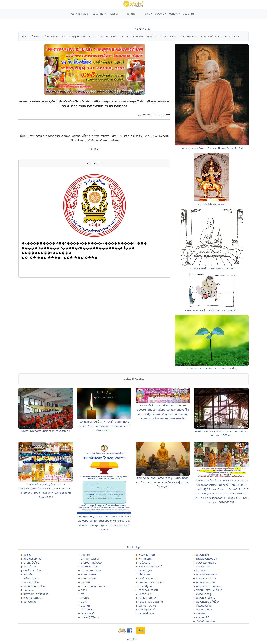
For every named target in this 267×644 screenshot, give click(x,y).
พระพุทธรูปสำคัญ (206, 598)
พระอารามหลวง (205, 609)
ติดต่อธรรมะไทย (32, 570)
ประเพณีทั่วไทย (147, 613)
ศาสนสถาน (130, 14)
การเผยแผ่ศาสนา (33, 598)
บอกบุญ (174, 14)
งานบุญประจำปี (147, 609)
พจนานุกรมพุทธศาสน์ (150, 566)
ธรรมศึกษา (99, 14)
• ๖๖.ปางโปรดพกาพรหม (212, 204)
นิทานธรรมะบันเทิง (91, 570)
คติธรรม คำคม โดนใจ (93, 586)
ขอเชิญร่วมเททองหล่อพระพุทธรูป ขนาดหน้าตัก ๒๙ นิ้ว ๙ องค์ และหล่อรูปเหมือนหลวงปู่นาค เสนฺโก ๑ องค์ (163, 482)
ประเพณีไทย (30, 602)
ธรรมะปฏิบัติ (145, 586)
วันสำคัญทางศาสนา (207, 621)
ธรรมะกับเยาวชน (90, 566)
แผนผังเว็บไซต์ (31, 563)
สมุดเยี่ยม (29, 574)
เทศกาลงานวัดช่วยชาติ (36, 594)
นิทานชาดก (202, 570)
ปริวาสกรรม (88, 609)
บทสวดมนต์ (145, 594)
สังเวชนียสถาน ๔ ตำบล (209, 590)
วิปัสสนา (85, 606)
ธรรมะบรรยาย (89, 574)
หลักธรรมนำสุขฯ (148, 598)
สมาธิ (84, 602)
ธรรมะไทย (132, 639)
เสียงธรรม (144, 574)
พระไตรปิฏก (145, 559)
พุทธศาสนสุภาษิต (205, 582)
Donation (29, 590)
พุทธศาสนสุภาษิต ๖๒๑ (209, 586)
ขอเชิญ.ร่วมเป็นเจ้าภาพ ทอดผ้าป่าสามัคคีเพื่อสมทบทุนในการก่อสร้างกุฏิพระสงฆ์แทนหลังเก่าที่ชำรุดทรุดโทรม (104, 426)
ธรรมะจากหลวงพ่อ (91, 563)
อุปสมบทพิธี (202, 617)
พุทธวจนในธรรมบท (206, 574)
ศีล (83, 594)
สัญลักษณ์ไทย (31, 582)
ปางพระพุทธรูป (204, 594)
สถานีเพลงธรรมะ (148, 578)
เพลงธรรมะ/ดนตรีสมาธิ (152, 582)
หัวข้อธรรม (144, 563)
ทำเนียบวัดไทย (204, 606)
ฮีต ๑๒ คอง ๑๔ (147, 606)
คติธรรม (114, 14)
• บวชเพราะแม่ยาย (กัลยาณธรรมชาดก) (212, 268)
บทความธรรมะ (89, 578)
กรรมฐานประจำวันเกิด (151, 602)
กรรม (84, 590)
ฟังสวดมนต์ (88, 613)
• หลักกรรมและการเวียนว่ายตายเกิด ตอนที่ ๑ (212, 368)
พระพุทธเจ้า (202, 555)
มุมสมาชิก (188, 14)
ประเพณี (160, 14)
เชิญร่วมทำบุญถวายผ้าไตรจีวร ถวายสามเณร (46, 431)
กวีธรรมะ (86, 582)
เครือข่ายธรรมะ (32, 578)
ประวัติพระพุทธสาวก (207, 563)
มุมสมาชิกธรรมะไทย (34, 586)
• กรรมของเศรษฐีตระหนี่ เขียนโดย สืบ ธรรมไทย (212, 310)
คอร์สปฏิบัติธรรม (90, 617)
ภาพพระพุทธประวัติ (207, 559)
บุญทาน (85, 598)
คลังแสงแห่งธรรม (148, 590)
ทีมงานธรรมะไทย (32, 559)
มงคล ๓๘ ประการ (206, 578)
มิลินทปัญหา (145, 570)
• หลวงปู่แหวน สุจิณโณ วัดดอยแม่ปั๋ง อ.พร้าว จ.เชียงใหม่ (212, 148)
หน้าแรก (26, 36)
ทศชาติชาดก (203, 566)
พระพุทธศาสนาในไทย (207, 602)
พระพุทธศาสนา (79, 14)
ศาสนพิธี (145, 14)
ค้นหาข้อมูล (30, 566)
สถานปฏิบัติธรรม (90, 559)
